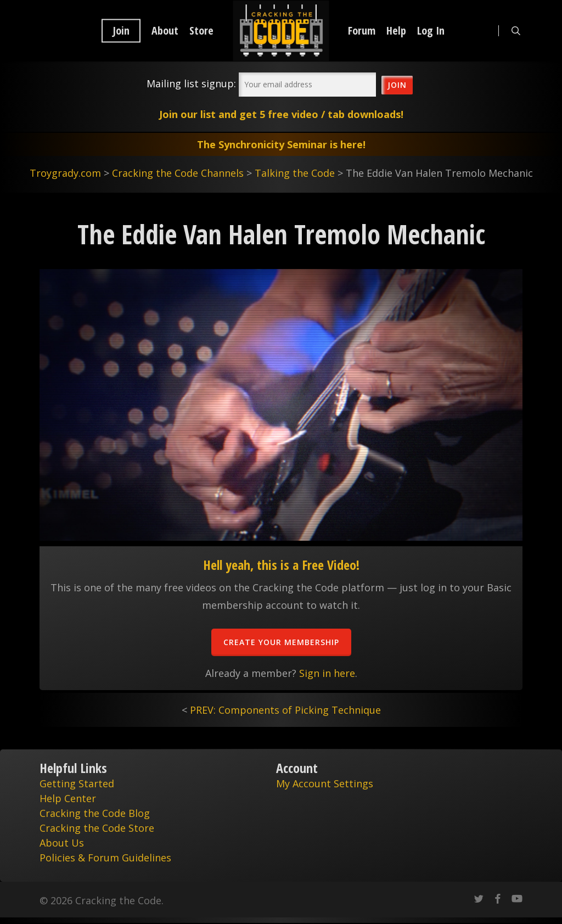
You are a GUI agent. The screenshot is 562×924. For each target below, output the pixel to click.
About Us (62, 843)
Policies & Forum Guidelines (105, 858)
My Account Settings (325, 783)
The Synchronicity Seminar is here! (281, 144)
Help (396, 31)
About (165, 31)
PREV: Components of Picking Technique (285, 710)
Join (121, 31)
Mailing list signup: (191, 83)
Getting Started (77, 783)
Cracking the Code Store (97, 828)
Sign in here (327, 673)
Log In (431, 31)
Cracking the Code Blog (95, 813)
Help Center (68, 798)
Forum (362, 31)
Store (201, 31)
